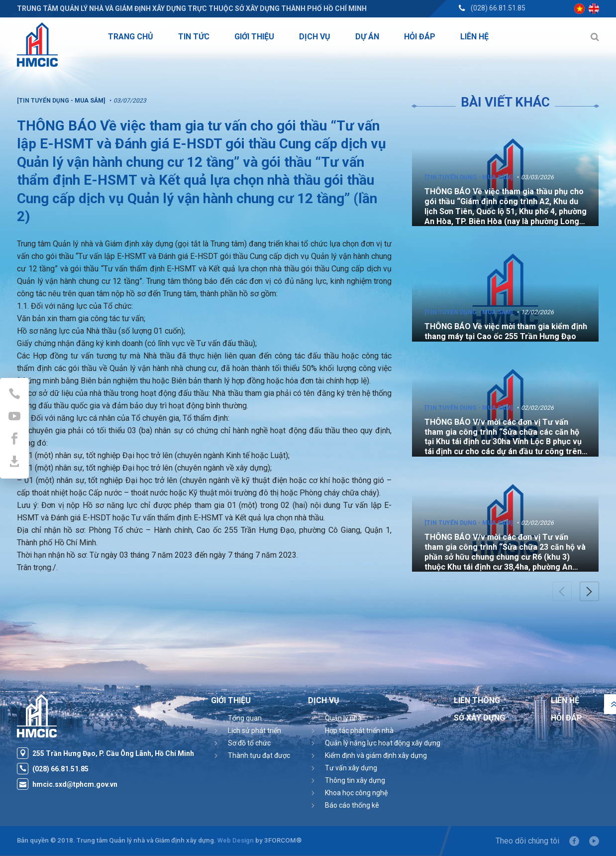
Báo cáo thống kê (352, 805)
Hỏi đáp (566, 718)
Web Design (236, 840)
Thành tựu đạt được (259, 755)
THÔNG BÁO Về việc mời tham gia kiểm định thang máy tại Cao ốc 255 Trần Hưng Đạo (506, 331)
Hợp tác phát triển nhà (359, 731)
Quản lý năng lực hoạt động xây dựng (383, 743)
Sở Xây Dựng (479, 718)
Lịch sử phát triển (255, 731)
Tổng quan (245, 718)
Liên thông (477, 700)
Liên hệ (565, 700)
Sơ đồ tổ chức (249, 743)
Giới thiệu (231, 700)
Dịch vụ (324, 700)
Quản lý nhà (343, 718)
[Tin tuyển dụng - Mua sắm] (468, 177)
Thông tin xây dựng (355, 780)
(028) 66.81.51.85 (498, 8)
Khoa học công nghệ (356, 793)
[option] (505, 174)
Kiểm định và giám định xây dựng (376, 755)
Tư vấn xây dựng (351, 768)
